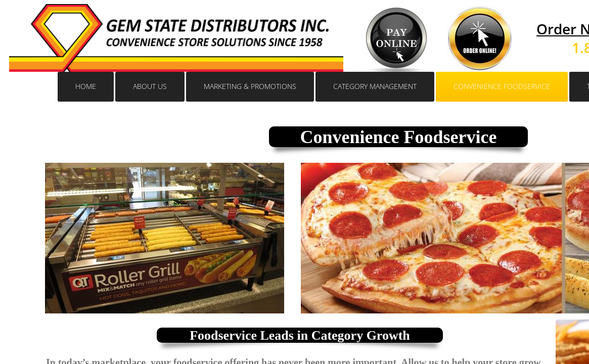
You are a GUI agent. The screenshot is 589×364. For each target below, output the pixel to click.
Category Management (375, 86)
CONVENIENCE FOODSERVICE (502, 86)
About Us (150, 86)
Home (86, 86)
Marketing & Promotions (250, 86)
